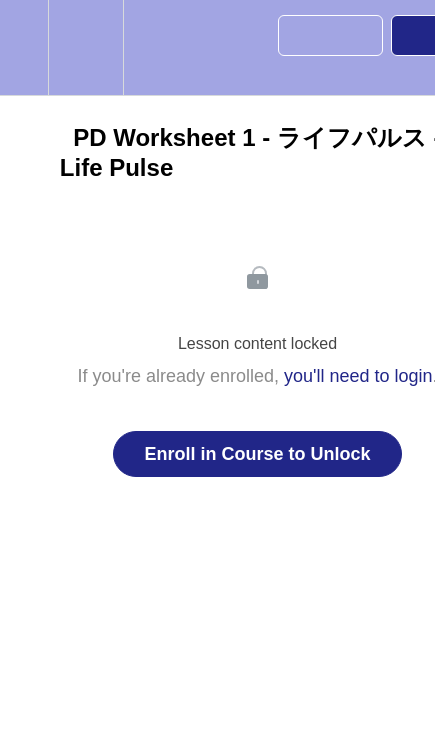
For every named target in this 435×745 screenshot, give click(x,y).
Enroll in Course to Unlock (257, 454)
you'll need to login (358, 376)
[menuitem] (85, 47)
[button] (24, 47)
